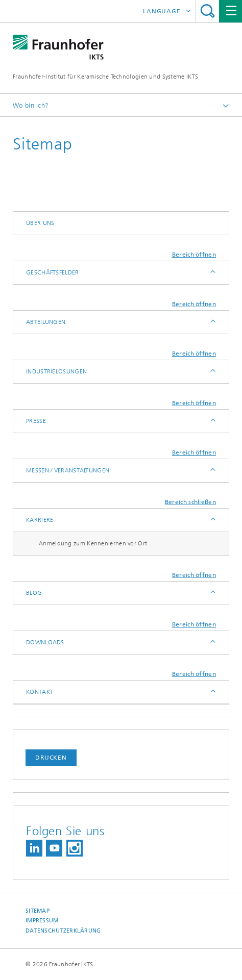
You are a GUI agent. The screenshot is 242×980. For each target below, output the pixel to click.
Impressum (42, 921)
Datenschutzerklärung (63, 931)
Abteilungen (46, 322)
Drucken (51, 758)
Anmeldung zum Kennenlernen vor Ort (93, 543)
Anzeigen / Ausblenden (212, 273)
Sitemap (38, 911)
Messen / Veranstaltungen (68, 470)
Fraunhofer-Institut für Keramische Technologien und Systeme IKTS (105, 77)
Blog (34, 593)
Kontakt (40, 692)
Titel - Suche (208, 11)
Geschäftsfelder (53, 272)
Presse (36, 421)
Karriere (40, 520)
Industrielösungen (56, 371)
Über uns (40, 223)
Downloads (45, 642)
